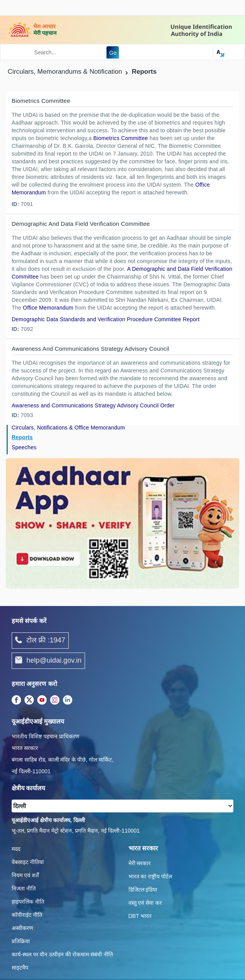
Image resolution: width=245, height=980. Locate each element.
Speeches (24, 447)
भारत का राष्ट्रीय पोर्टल (150, 876)
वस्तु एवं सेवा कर (145, 903)
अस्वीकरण (22, 928)
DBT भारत (140, 916)
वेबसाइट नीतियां (28, 862)
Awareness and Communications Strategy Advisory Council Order (93, 405)
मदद (16, 849)
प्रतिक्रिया (21, 941)
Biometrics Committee (121, 138)
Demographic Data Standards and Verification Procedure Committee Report (106, 319)
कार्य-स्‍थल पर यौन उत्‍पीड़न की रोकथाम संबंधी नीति (62, 954)
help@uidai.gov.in (48, 661)
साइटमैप (20, 968)
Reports (22, 437)
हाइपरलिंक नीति (28, 902)
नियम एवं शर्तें (25, 875)
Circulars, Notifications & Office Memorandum (68, 428)
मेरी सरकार (140, 863)
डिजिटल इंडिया (143, 890)
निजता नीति (24, 888)
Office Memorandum (48, 308)
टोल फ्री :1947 (40, 641)
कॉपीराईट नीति (27, 915)
